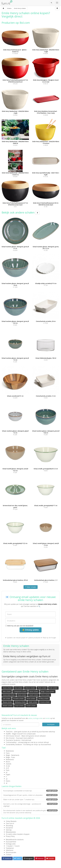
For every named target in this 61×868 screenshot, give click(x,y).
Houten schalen (31, 706)
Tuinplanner (10, 848)
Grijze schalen (19, 706)
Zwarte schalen (34, 695)
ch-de (8, 766)
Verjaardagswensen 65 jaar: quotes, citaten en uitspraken (30, 795)
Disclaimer (9, 828)
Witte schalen (7, 691)
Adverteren (10, 850)
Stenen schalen (34, 691)
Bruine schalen (22, 695)
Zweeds (9, 764)
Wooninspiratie (11, 852)
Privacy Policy (10, 836)
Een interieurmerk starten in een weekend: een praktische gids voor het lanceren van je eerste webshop (30, 812)
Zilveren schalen (30, 688)
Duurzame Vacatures (13, 740)
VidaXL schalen (33, 702)
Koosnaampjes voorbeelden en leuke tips (30, 791)
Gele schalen (7, 699)
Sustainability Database (14, 744)
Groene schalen (45, 702)
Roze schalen (19, 688)
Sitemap (9, 830)
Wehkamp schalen (20, 702)
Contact (9, 855)
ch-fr (7, 768)
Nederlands (10, 751)
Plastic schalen (42, 688)
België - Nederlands (13, 755)
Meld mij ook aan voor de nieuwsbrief (19, 626)
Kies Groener (10, 738)
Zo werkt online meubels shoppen (18, 834)
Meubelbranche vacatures (15, 840)
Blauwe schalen (7, 702)
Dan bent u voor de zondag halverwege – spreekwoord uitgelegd (30, 805)
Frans (8, 753)
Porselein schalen (18, 699)
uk (7, 779)
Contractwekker (11, 742)
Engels (8, 775)
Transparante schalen (20, 691)
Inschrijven (51, 724)
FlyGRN (8, 734)
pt (7, 772)
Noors (8, 762)
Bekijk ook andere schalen (21, 212)
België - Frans (10, 757)
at (7, 783)
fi (6, 777)
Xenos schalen (45, 695)
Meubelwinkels (11, 832)
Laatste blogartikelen (11, 786)
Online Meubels (11, 821)
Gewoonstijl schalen (9, 695)
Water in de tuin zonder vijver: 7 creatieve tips (30, 800)
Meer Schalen (31, 587)
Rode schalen (53, 688)
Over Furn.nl (10, 823)
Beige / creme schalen (48, 691)
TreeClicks (9, 732)
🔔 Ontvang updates (31, 630)
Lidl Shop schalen (43, 699)
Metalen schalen (8, 706)
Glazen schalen (7, 688)
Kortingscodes (11, 844)
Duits (8, 770)
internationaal (26, 740)
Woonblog (9, 826)
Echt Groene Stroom (13, 736)
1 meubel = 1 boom (13, 846)
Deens (8, 781)
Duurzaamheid (11, 842)
